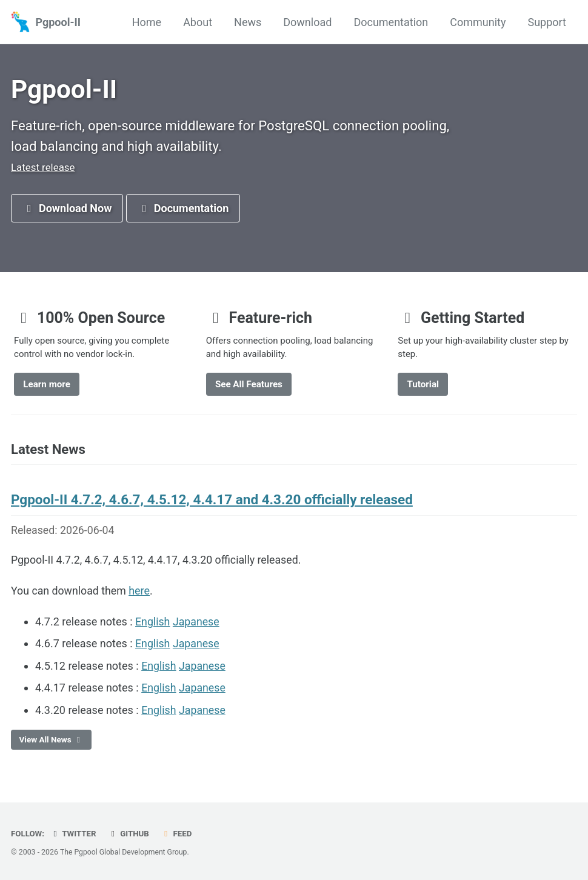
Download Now (67, 211)
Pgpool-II (58, 22)
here (141, 597)
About (198, 22)
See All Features (249, 388)
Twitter (74, 834)
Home (147, 22)
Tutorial (423, 388)
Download (307, 22)
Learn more (47, 388)
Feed (178, 834)
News (248, 22)
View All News (52, 744)
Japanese (197, 627)
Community (478, 22)
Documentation (391, 22)
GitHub (130, 834)
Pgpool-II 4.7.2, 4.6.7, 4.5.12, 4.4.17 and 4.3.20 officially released (212, 504)
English (153, 627)
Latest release (43, 169)
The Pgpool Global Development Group (124, 853)
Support (547, 22)
